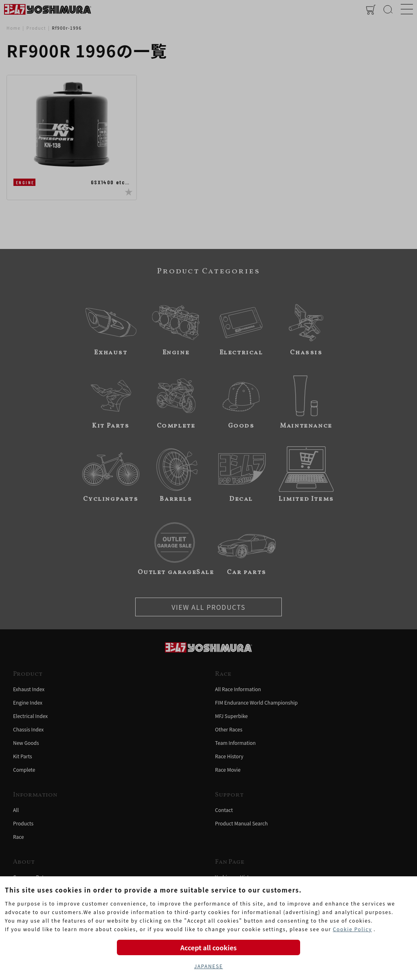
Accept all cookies (208, 947)
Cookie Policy (352, 929)
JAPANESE (209, 966)
